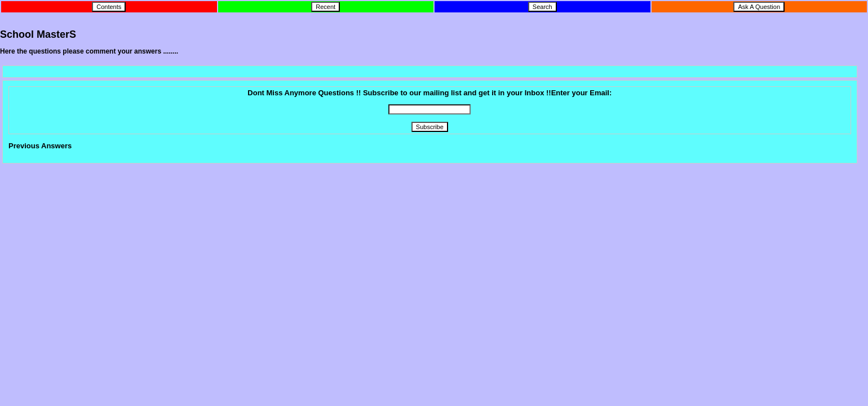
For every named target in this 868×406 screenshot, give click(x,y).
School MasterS (38, 34)
